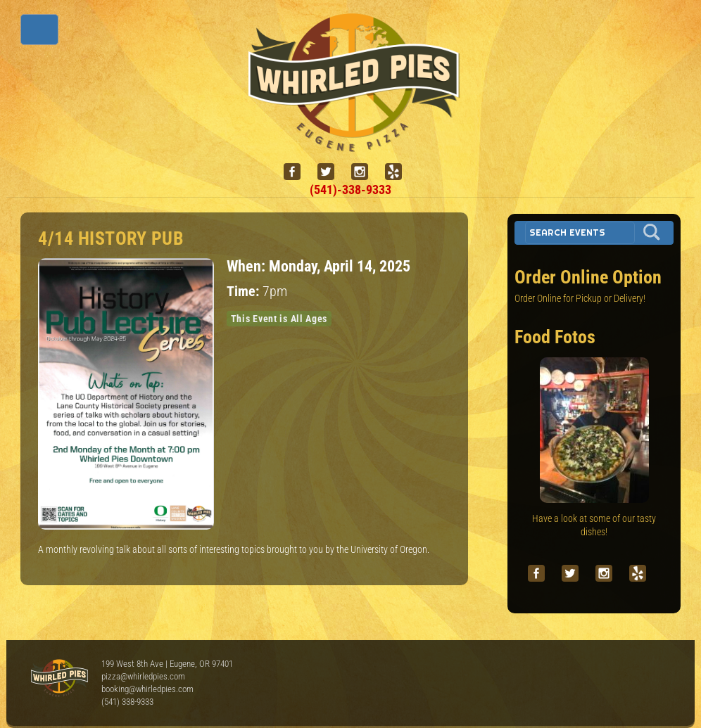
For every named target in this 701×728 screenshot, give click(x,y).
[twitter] (331, 172)
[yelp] (399, 172)
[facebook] (298, 172)
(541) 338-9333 (127, 702)
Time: (245, 292)
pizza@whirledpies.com (143, 676)
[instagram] (365, 172)
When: (248, 266)
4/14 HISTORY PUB (111, 238)
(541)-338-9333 (350, 190)
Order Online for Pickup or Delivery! (580, 298)
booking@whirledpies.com (147, 689)
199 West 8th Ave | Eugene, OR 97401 (167, 664)
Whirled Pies (59, 679)
